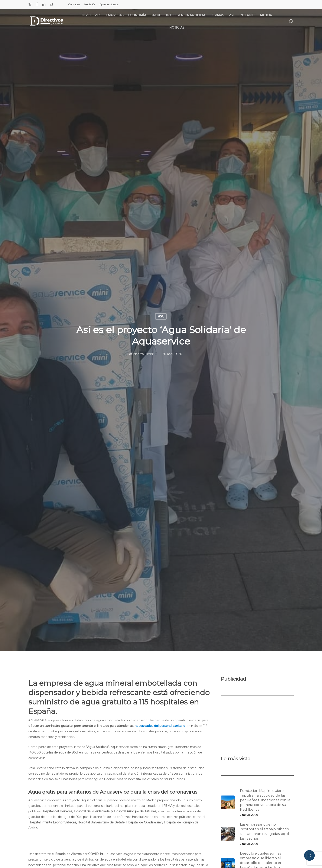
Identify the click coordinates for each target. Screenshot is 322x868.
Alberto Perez (143, 354)
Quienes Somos (109, 4)
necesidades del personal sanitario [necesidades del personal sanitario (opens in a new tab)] (160, 726)
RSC (161, 316)
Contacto (74, 4)
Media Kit (90, 4)
